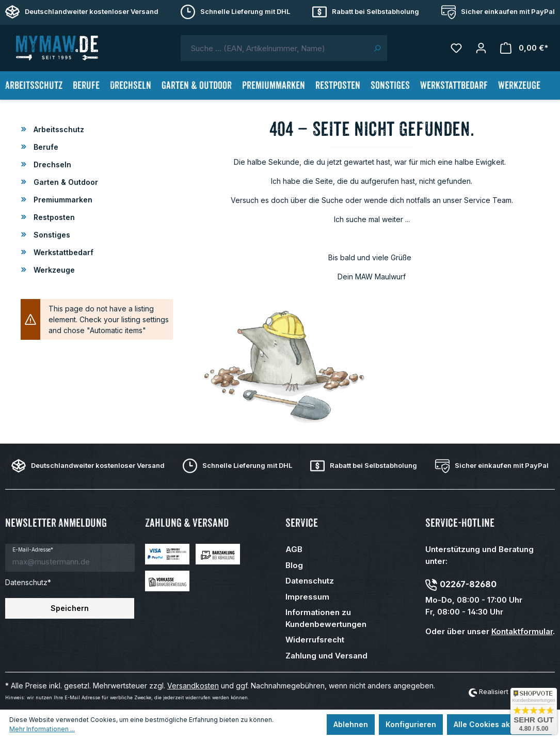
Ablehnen (351, 724)
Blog (294, 565)
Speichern (70, 608)
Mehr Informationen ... (42, 729)
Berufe (45, 147)
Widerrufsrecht (315, 640)
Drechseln (51, 164)
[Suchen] (377, 48)
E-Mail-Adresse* (33, 549)
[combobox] (274, 48)
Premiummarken (62, 200)
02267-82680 (468, 584)
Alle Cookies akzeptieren (499, 724)
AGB (294, 549)
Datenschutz (310, 581)
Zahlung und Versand (326, 656)
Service (302, 523)
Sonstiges (51, 235)
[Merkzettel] (456, 48)
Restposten (53, 217)
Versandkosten (193, 686)
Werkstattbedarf (62, 252)
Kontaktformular (522, 631)
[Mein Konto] (481, 48)
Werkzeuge (53, 270)
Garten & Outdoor (65, 182)
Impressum (307, 597)
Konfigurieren (411, 724)
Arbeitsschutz (58, 129)
